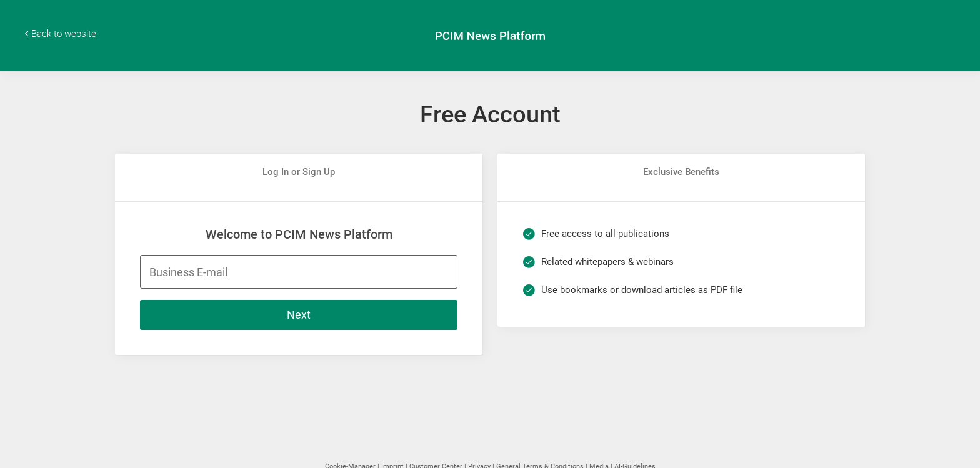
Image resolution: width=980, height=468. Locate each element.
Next (299, 315)
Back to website (64, 34)
